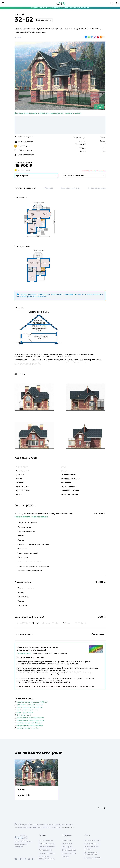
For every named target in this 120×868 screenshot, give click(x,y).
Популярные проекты (47, 853)
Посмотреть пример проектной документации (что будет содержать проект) (48, 113)
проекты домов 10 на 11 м (28, 728)
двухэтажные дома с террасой (30, 720)
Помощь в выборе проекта (91, 848)
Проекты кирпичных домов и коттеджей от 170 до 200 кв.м (39, 828)
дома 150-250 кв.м (25, 713)
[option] (36, 782)
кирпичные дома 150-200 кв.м (30, 707)
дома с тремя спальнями (27, 710)
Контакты (65, 857)
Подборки (23, 824)
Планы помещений (25, 188)
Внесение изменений (92, 840)
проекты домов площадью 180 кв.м (32, 702)
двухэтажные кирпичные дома (30, 718)
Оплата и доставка (69, 850)
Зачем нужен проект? (47, 847)
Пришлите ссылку (24, 653)
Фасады (48, 188)
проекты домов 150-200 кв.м (29, 723)
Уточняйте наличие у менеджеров (94, 171)
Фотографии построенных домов (47, 858)
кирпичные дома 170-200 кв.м (30, 705)
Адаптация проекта (92, 844)
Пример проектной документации (31, 517)
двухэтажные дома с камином (30, 726)
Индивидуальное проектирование (91, 853)
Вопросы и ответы (69, 853)
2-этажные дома (24, 715)
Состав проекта (97, 188)
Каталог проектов (46, 840)
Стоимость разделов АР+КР (25, 162)
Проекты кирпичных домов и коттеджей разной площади (51, 824)
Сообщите (69, 295)
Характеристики (70, 188)
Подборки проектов (47, 844)
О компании (66, 840)
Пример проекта (45, 850)
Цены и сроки (67, 847)
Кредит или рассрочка (93, 858)
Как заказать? (67, 844)
